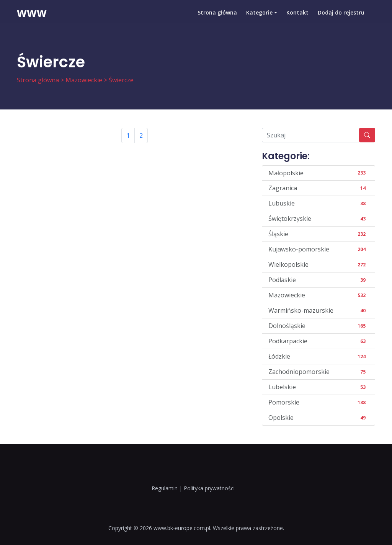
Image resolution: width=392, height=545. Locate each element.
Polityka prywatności (209, 488)
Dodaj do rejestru (341, 17)
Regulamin (165, 488)
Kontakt (297, 17)
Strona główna (217, 17)
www (32, 17)
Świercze (121, 80)
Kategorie (259, 17)
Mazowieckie (84, 80)
